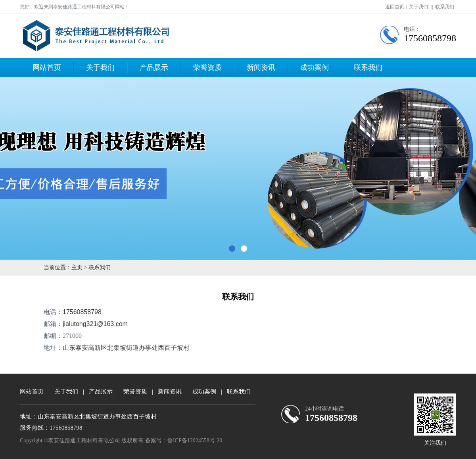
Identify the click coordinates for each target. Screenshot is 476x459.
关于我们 (418, 7)
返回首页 (395, 7)
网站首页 (47, 67)
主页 (77, 267)
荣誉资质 (207, 67)
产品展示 (154, 67)
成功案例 (315, 67)
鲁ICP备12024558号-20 (195, 441)
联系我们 (445, 7)
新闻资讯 (261, 67)
